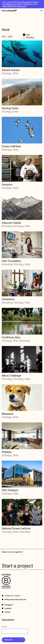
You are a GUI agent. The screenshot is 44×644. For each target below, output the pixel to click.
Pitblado (7, 452)
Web (28, 35)
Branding (30, 37)
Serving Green (10, 108)
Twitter (7, 612)
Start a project (17, 566)
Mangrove (11, 4)
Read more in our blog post (14, 6)
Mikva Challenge (11, 376)
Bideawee (8, 414)
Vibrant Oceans (11, 70)
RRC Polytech (10, 490)
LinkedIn (8, 608)
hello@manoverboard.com (15, 599)
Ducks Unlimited (11, 146)
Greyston (7, 185)
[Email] (15, 631)
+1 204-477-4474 (12, 596)
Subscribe (8, 640)
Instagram (9, 605)
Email (4, 627)
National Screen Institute (16, 528)
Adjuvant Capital (11, 223)
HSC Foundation (11, 261)
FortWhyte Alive (11, 337)
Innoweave (8, 299)
